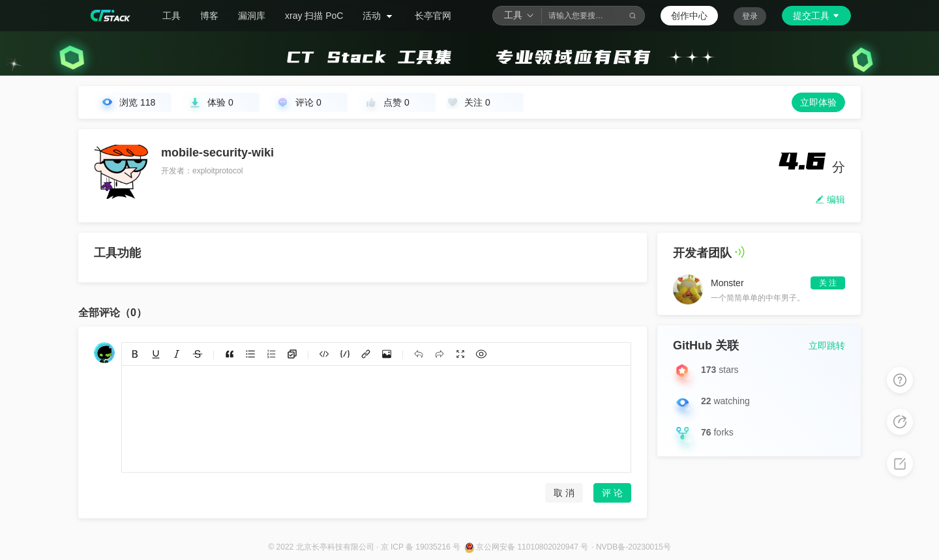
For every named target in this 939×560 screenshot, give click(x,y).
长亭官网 (433, 16)
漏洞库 (252, 16)
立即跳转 (827, 346)
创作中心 (689, 16)
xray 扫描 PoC (314, 16)
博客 (209, 16)
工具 (171, 16)
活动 (379, 16)
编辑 (830, 199)
